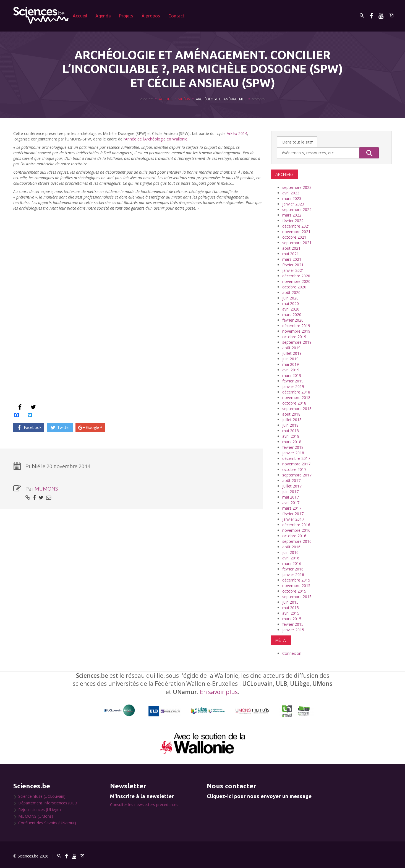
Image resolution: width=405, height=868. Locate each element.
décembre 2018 (296, 392)
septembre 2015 (297, 597)
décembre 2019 (296, 326)
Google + (91, 427)
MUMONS (46, 489)
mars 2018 (292, 442)
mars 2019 (292, 375)
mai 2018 (291, 431)
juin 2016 (290, 552)
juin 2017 (290, 492)
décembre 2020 (296, 276)
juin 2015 (290, 602)
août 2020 (291, 292)
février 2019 (293, 381)
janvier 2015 (293, 630)
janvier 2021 (293, 270)
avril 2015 (291, 613)
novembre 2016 (296, 530)
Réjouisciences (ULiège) (40, 810)
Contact (176, 16)
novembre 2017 (296, 464)
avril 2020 (291, 309)
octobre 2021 (294, 237)
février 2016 (293, 569)
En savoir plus (219, 692)
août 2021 (291, 248)
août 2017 (291, 480)
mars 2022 (292, 215)
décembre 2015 (296, 580)
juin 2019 (290, 359)
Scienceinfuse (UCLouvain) (42, 796)
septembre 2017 (297, 475)
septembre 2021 (297, 243)
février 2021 (293, 265)
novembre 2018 (296, 397)
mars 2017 (292, 508)
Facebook (29, 427)
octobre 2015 (294, 591)
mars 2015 (292, 619)
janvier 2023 (293, 204)
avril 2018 (291, 436)
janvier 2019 (293, 386)
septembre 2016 (297, 541)
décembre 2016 (296, 525)
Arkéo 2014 (237, 133)
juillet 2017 (292, 486)
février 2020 (293, 320)
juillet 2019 (292, 353)
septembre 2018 (297, 409)
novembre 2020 (296, 281)
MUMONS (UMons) (36, 816)
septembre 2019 (297, 342)
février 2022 (293, 221)
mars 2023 (292, 198)
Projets (126, 16)
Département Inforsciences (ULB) (48, 803)
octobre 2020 (294, 287)
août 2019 (291, 348)
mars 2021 (292, 259)
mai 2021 (291, 254)
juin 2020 (290, 298)
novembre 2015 (296, 586)
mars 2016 (292, 563)
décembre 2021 (296, 226)
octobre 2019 (294, 337)
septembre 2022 (297, 209)
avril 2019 (291, 370)
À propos (151, 16)
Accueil (80, 16)
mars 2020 (292, 315)
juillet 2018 (292, 420)
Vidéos (184, 99)
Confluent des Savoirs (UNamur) (47, 823)
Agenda (103, 16)
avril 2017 (291, 503)
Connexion (292, 653)
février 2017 (293, 514)
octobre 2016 (294, 536)
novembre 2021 (296, 232)
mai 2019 (291, 364)
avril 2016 (291, 558)
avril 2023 (291, 193)
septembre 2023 (297, 187)
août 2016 (291, 547)
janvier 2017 (293, 519)
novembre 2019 (296, 331)
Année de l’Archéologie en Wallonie (156, 139)
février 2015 (293, 624)
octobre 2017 (294, 469)
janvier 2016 (293, 574)
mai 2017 (291, 497)
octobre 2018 (294, 403)
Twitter (60, 427)
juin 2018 (290, 425)
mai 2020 (291, 303)
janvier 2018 (293, 453)
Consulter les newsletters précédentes (144, 805)
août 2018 (291, 414)
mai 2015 (291, 608)
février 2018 (293, 447)
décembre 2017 (296, 458)
